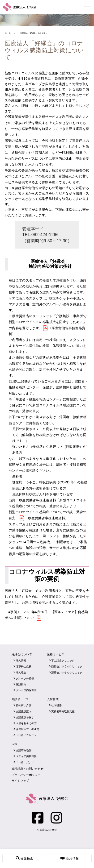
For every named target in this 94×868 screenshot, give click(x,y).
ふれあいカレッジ (26, 735)
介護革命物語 (24, 750)
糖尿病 (17, 482)
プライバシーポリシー (26, 775)
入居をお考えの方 (26, 723)
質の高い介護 (24, 705)
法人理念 (21, 673)
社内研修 (56, 705)
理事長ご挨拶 (24, 666)
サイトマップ (20, 781)
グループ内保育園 (26, 690)
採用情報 (70, 858)
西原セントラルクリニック (67, 666)
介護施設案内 (24, 711)
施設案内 (21, 684)
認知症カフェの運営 (28, 729)
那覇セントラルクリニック (67, 673)
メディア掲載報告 (26, 756)
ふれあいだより (25, 762)
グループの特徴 (25, 678)
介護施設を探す (25, 717)
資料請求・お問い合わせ (28, 769)
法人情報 (21, 660)
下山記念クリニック (63, 660)
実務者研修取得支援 (63, 711)
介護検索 (24, 858)
